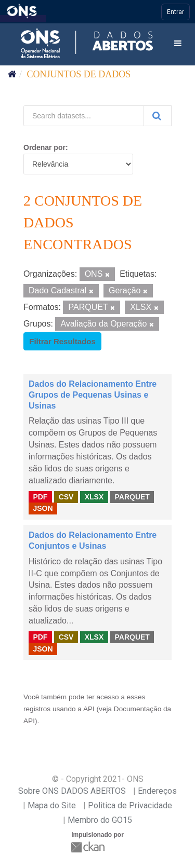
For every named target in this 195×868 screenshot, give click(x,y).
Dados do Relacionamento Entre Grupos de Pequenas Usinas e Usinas (93, 395)
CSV (66, 496)
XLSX (94, 496)
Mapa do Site (52, 805)
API (89, 709)
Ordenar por (44, 147)
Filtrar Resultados (62, 341)
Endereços (157, 791)
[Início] (12, 74)
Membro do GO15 (100, 820)
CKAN (89, 847)
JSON (43, 508)
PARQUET (132, 496)
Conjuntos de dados (79, 74)
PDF (40, 496)
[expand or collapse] (178, 44)
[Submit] (158, 116)
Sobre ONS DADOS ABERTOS (72, 791)
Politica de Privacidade (130, 805)
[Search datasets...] (84, 116)
